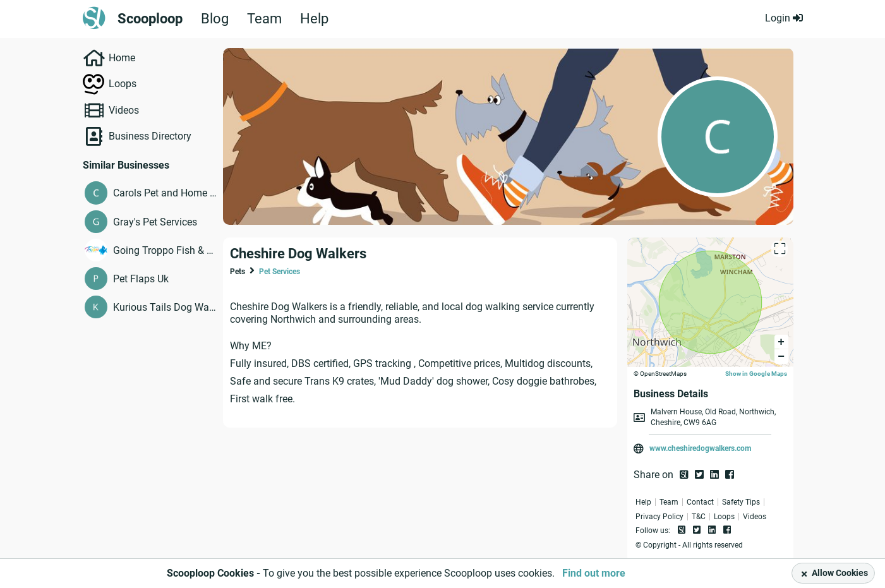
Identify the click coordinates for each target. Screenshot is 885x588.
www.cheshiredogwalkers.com (700, 448)
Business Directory (150, 136)
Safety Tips (741, 502)
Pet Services (280, 272)
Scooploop (150, 19)
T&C (699, 517)
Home (122, 58)
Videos (124, 110)
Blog (215, 19)
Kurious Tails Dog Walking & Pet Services (165, 307)
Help (314, 19)
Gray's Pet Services (155, 222)
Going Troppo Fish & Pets (165, 250)
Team (264, 19)
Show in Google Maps (756, 374)
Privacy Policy (659, 517)
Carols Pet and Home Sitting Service (165, 193)
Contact (700, 502)
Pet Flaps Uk (141, 279)
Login (784, 18)
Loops (123, 84)
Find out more (594, 573)
